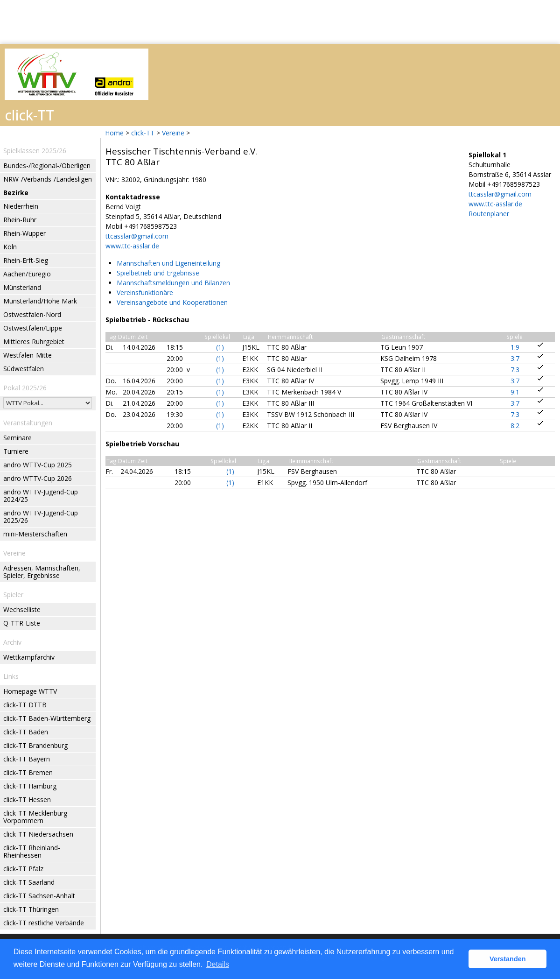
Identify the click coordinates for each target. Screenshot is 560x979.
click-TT (143, 133)
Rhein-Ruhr (20, 220)
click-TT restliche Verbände (44, 923)
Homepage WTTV (30, 691)
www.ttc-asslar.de (132, 246)
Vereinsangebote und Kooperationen (172, 302)
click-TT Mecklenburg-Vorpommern (36, 817)
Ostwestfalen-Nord (32, 314)
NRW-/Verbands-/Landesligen (48, 179)
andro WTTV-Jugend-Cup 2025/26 (41, 517)
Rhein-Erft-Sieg (26, 260)
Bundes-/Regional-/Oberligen (47, 166)
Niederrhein (21, 206)
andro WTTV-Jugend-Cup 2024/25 (41, 496)
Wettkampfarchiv (29, 657)
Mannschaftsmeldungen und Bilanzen (173, 283)
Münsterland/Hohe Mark (40, 301)
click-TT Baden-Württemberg (47, 718)
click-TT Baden (26, 732)
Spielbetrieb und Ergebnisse (158, 273)
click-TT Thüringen (31, 909)
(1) (220, 347)
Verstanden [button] (508, 959)
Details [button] (218, 964)
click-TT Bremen (28, 772)
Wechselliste (22, 609)
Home (114, 133)
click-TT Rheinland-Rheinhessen (32, 851)
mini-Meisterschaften (35, 534)
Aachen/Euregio (27, 274)
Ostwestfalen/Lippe (33, 328)
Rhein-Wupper (24, 233)
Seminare (17, 438)
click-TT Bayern (27, 759)
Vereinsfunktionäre (145, 292)
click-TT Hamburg (30, 786)
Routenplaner (489, 214)
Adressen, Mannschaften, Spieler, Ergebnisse (42, 572)
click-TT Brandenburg (35, 745)
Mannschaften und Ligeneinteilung (168, 263)
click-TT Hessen (27, 799)
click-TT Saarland (29, 882)
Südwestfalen (24, 369)
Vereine (173, 133)
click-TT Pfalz (23, 869)
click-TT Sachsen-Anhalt (39, 896)
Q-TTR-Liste (22, 623)
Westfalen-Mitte (28, 355)
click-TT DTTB (25, 705)
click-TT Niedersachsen (38, 834)
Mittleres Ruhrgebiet (34, 342)
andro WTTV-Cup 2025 (38, 465)
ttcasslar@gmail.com (137, 236)
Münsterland (22, 287)
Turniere (16, 451)
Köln (10, 247)
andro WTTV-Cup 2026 (38, 478)
